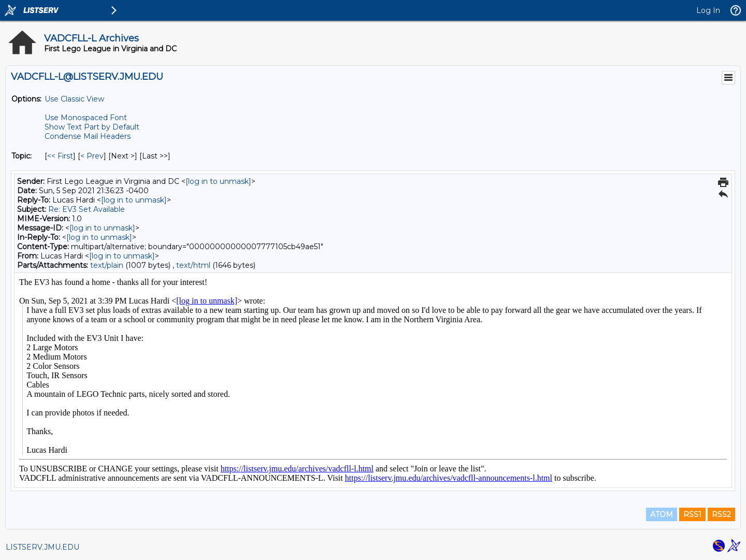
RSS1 (692, 514)
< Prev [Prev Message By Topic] (92, 156)
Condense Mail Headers (88, 136)
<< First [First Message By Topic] (60, 156)
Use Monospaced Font (86, 118)
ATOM (662, 514)
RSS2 (721, 514)
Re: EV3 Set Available (87, 209)
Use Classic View (74, 99)
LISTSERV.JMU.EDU (42, 547)
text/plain (107, 265)
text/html (193, 265)
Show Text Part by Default (92, 127)
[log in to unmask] (218, 181)
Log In (708, 10)
